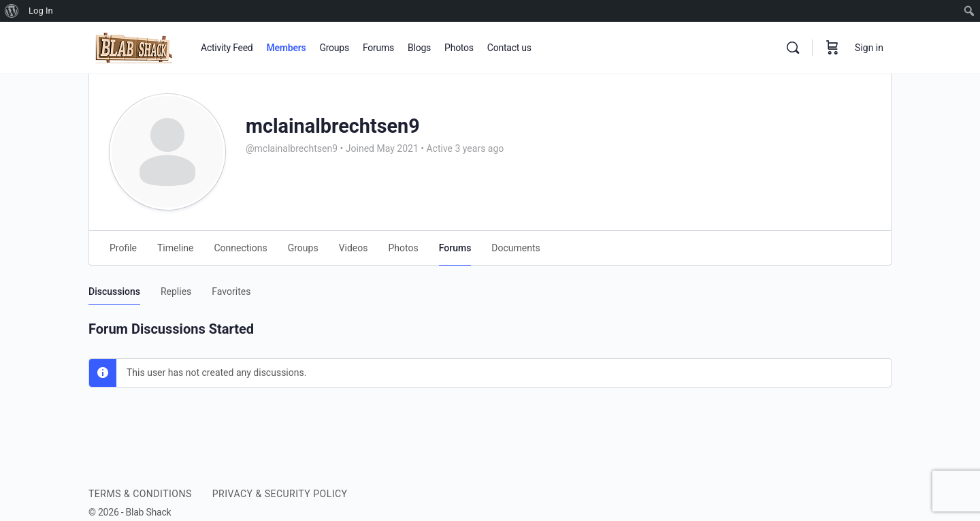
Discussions (114, 291)
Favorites (231, 291)
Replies (176, 291)
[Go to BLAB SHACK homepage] (134, 46)
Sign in (869, 48)
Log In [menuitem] (41, 11)
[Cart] (832, 48)
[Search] (793, 48)
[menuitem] (12, 11)
